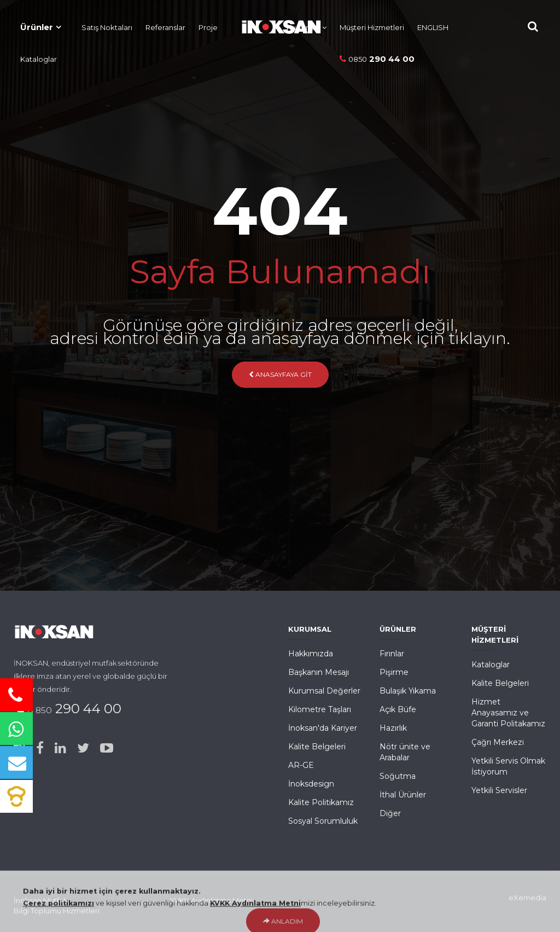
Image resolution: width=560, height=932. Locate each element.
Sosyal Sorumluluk (323, 821)
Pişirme (394, 672)
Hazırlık (393, 728)
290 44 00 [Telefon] (377, 59)
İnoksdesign (311, 784)
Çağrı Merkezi (498, 742)
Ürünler (37, 27)
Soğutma (398, 776)
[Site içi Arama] (533, 27)
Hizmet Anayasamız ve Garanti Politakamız (508, 713)
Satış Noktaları (107, 27)
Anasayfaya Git (280, 374)
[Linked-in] (60, 748)
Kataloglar (39, 59)
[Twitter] (83, 748)
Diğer (390, 813)
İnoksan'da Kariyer (323, 728)
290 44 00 (74, 709)
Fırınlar (392, 654)
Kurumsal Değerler (324, 691)
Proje (208, 27)
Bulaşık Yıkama (408, 691)
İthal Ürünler (403, 795)
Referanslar (165, 27)
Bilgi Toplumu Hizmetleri (57, 911)
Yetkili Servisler (499, 790)
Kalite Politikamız (321, 802)
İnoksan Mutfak (41, 900)
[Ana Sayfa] (276, 25)
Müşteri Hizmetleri (372, 27)
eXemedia (527, 898)
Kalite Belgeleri (317, 747)
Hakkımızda (311, 654)
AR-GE (301, 765)
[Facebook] (40, 748)
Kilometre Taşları (320, 709)
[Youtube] (107, 748)
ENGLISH (433, 27)
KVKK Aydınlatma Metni (211, 900)
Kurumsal (303, 27)
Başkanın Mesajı (319, 672)
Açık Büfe (398, 709)
